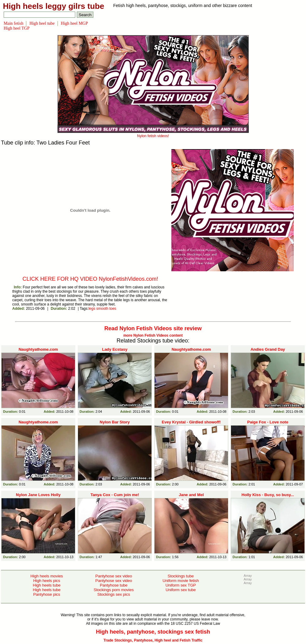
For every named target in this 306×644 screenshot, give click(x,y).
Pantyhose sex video (114, 576)
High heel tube (42, 23)
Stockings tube (181, 576)
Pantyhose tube (114, 585)
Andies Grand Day (268, 349)
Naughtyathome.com (38, 349)
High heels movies (47, 576)
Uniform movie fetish (181, 581)
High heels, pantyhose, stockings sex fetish (153, 632)
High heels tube (47, 585)
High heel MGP (75, 23)
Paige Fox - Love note (268, 422)
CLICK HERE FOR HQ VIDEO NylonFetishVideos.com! (90, 279)
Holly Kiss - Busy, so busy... (268, 495)
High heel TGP (17, 28)
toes (113, 309)
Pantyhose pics (47, 594)
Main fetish (13, 23)
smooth (102, 309)
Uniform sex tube (181, 590)
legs (92, 309)
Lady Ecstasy (115, 349)
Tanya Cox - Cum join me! (115, 495)
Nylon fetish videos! (153, 134)
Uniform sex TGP (181, 585)
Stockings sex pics (114, 594)
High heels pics (47, 581)
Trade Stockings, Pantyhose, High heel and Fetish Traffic (153, 640)
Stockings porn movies (114, 590)
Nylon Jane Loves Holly (38, 495)
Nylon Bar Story (115, 422)
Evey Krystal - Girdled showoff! (191, 422)
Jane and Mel (191, 495)
